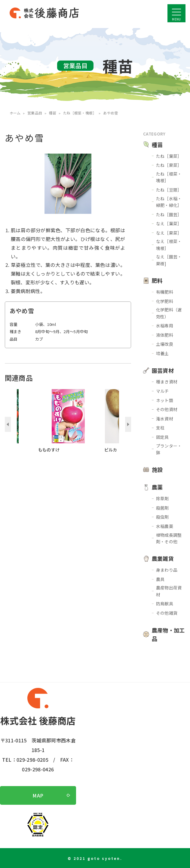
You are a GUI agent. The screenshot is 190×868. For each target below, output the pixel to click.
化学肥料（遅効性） (169, 313)
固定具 (162, 437)
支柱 (160, 428)
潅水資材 (165, 419)
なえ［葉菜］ (169, 223)
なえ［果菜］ (169, 233)
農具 (160, 579)
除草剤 (162, 498)
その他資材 (167, 409)
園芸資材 (163, 370)
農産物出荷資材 (169, 591)
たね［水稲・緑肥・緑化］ (169, 202)
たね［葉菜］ (169, 156)
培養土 (162, 353)
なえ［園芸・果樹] (169, 260)
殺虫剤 (162, 517)
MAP (38, 795)
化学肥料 (165, 301)
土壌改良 (165, 344)
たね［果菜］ (169, 165)
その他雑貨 (167, 613)
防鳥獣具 (165, 604)
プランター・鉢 (169, 449)
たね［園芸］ (169, 214)
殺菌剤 (162, 508)
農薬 (157, 487)
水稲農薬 (165, 526)
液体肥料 (165, 335)
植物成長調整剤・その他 (169, 538)
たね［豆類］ (169, 190)
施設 (157, 470)
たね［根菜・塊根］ (169, 177)
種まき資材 (167, 382)
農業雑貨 (163, 558)
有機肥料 (165, 292)
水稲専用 (165, 326)
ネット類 (165, 400)
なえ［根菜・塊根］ (169, 245)
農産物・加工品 (168, 634)
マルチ (162, 391)
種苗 (157, 145)
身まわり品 (167, 570)
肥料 (157, 280)
